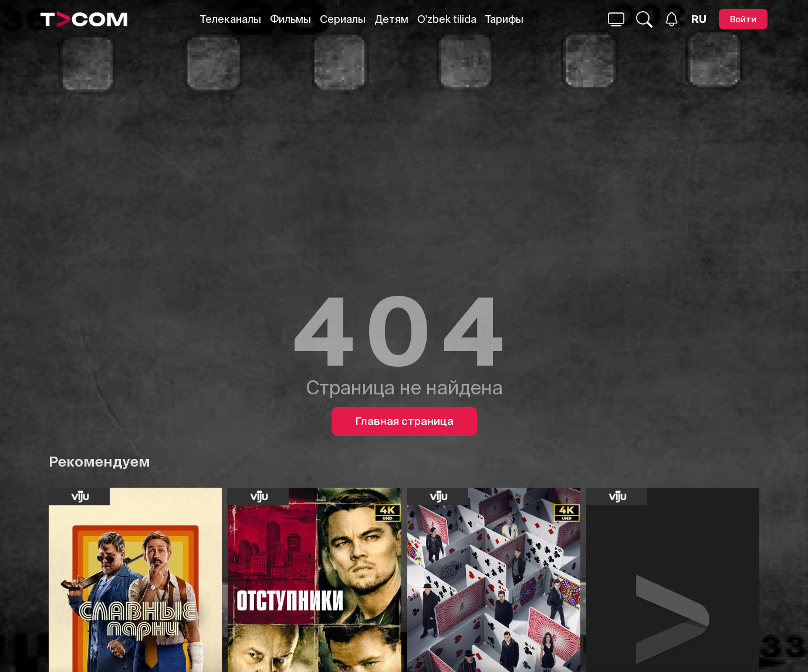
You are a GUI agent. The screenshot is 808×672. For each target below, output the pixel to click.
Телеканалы (231, 19)
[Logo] (84, 19)
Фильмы (290, 19)
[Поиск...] (616, 19)
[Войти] (743, 19)
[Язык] (699, 19)
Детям (391, 19)
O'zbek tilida (447, 19)
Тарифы (504, 19)
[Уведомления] (672, 19)
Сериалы (343, 19)
